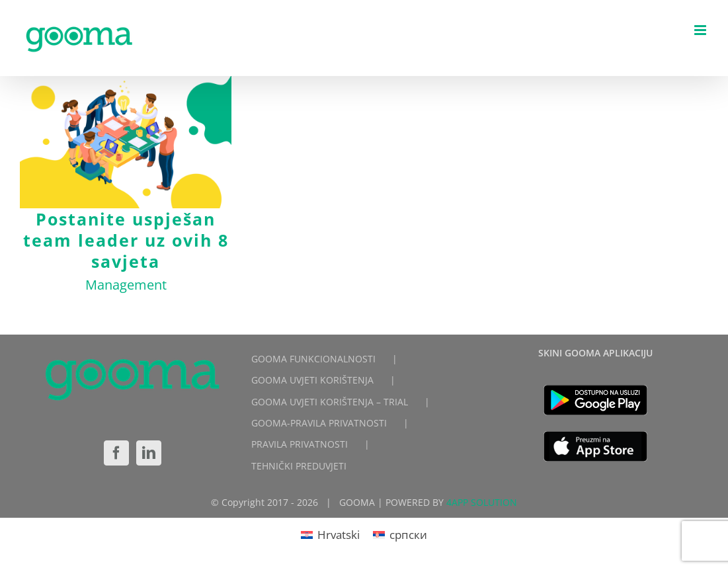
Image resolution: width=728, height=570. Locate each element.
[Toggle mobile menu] (701, 30)
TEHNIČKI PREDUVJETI (299, 466)
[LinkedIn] (149, 453)
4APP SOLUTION (482, 502)
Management (126, 285)
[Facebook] (116, 453)
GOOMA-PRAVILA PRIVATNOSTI (319, 423)
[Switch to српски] (400, 534)
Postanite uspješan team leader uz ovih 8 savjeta (126, 240)
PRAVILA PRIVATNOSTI (300, 444)
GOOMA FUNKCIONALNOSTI (313, 359)
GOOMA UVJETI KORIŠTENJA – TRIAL (330, 402)
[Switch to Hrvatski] (330, 534)
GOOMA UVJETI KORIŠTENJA (312, 380)
